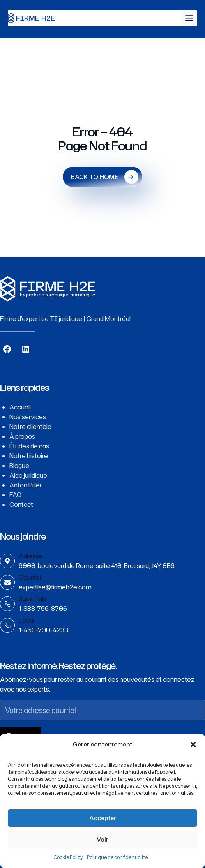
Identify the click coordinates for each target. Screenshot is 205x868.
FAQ (15, 495)
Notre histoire (29, 456)
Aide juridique (28, 475)
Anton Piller (26, 485)
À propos (22, 436)
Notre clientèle (30, 427)
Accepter (103, 818)
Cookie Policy (68, 857)
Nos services (28, 417)
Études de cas (29, 446)
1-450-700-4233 (43, 630)
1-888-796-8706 (43, 609)
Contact (21, 505)
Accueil (20, 407)
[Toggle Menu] (189, 18)
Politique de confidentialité (117, 857)
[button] (193, 745)
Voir (102, 839)
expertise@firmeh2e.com (55, 587)
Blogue (19, 466)
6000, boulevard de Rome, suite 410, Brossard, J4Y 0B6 (97, 566)
